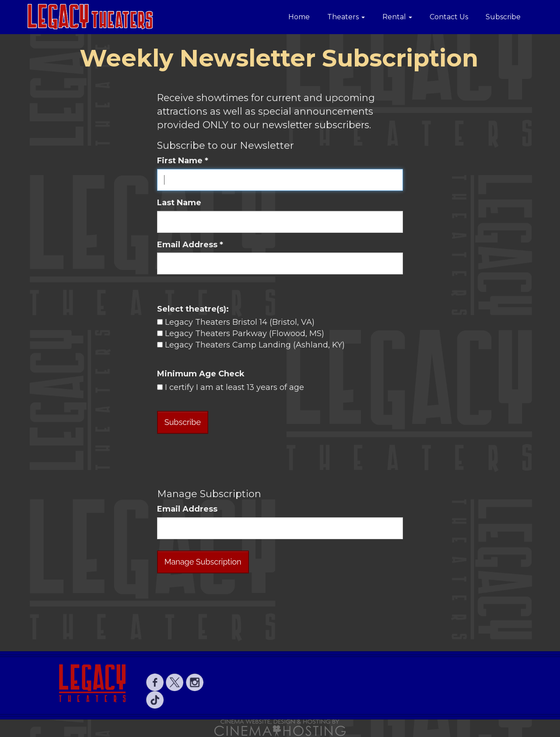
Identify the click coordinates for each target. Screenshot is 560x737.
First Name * (183, 161)
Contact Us (449, 17)
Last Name (179, 203)
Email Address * (190, 245)
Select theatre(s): (193, 309)
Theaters (346, 17)
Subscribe (503, 17)
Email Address (187, 509)
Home (299, 17)
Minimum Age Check (201, 374)
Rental (397, 17)
